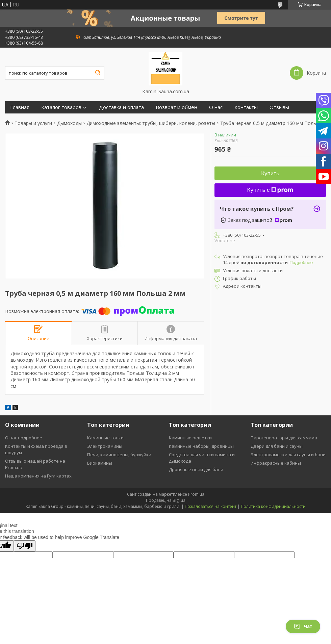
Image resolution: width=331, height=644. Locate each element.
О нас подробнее (24, 438)
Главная (20, 107)
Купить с (270, 190)
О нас (216, 107)
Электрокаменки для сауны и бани (288, 455)
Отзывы (279, 107)
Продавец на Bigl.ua (166, 500)
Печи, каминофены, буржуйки (119, 455)
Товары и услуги (33, 123)
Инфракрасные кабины (276, 463)
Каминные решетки (190, 438)
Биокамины (100, 463)
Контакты (246, 107)
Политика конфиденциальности (273, 506)
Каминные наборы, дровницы (201, 446)
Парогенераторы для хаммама (284, 438)
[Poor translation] (25, 546)
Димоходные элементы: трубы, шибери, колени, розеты (151, 123)
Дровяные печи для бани (196, 469)
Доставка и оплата (121, 107)
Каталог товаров (61, 107)
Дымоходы (69, 123)
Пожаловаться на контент (211, 506)
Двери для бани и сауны (277, 446)
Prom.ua (196, 494)
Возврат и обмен (176, 107)
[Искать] (98, 73)
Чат (303, 626)
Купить (270, 173)
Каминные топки (105, 438)
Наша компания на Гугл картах (38, 476)
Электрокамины (105, 446)
